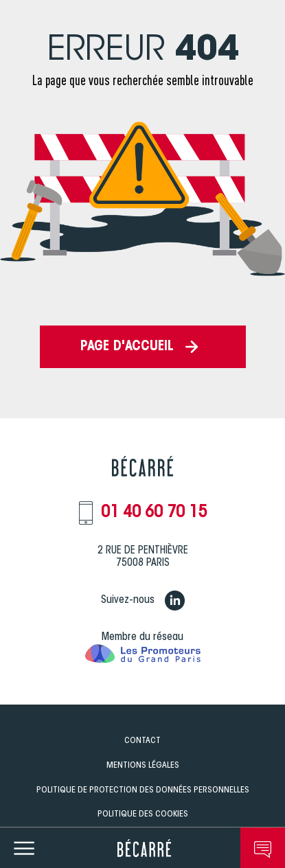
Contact (142, 741)
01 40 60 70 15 (154, 513)
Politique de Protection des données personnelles (143, 790)
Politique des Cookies (143, 814)
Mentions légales (143, 765)
